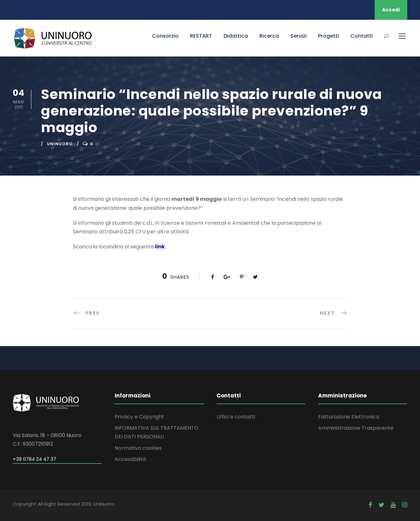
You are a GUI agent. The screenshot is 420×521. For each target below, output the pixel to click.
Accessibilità (130, 459)
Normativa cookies (138, 448)
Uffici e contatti (236, 417)
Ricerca (269, 36)
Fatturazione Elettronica (349, 417)
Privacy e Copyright (139, 417)
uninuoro (60, 144)
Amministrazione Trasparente (356, 428)
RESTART (201, 36)
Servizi (298, 36)
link (160, 247)
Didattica (236, 36)
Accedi (391, 10)
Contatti (362, 36)
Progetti (328, 36)
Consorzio (165, 36)
